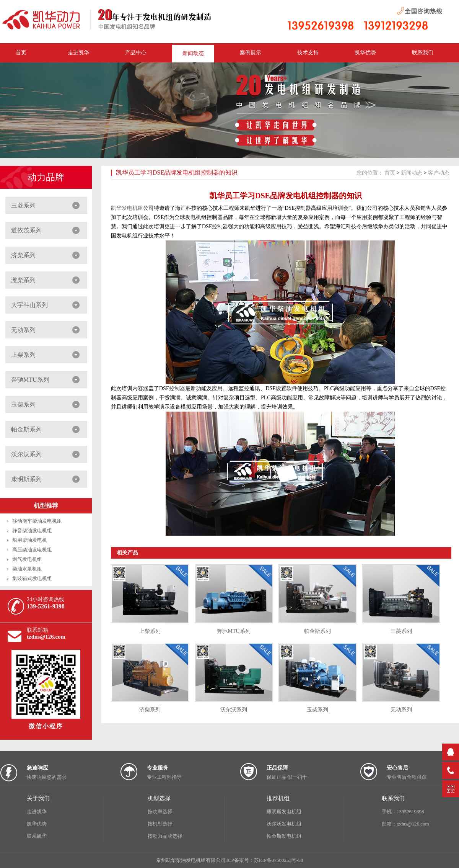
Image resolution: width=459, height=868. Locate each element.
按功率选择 (160, 812)
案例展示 (251, 53)
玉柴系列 (23, 405)
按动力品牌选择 (165, 836)
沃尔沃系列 (26, 454)
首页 (390, 173)
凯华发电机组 (127, 208)
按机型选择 (160, 824)
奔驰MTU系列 (30, 380)
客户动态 (439, 173)
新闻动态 (193, 53)
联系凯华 (37, 836)
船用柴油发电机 (30, 540)
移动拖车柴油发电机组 (37, 521)
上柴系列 (23, 355)
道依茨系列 (26, 230)
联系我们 (423, 53)
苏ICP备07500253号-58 (279, 860)
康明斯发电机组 (284, 812)
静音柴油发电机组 (32, 530)
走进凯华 (37, 812)
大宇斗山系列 (29, 305)
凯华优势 (365, 53)
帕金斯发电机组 (284, 836)
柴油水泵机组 (27, 569)
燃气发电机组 (27, 559)
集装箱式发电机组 (32, 578)
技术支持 (308, 53)
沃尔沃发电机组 (284, 824)
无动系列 (23, 330)
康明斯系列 (26, 479)
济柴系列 (23, 255)
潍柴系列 (23, 280)
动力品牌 (46, 177)
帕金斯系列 (26, 429)
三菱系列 (23, 205)
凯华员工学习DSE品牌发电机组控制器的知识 (177, 172)
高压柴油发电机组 (32, 550)
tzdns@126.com (46, 637)
